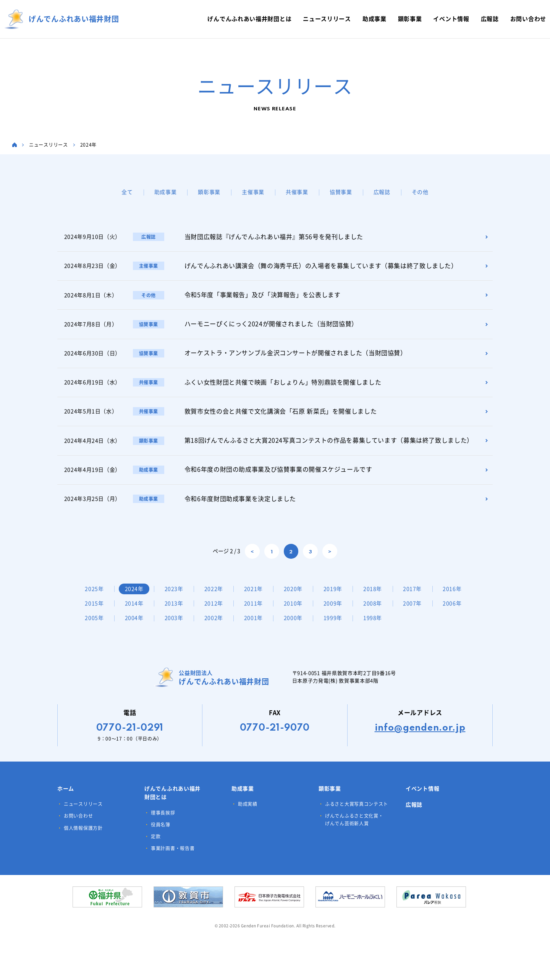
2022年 (216, 598)
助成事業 (166, 192)
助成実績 (248, 828)
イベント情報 (422, 813)
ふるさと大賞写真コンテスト (357, 828)
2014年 (175, 613)
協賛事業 (341, 192)
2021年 (256, 598)
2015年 (135, 613)
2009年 (377, 613)
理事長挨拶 (163, 837)
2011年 (296, 613)
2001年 (336, 627)
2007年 (95, 627)
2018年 (377, 598)
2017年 (417, 598)
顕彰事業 (209, 192)
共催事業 (297, 192)
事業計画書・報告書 (173, 873)
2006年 (135, 627)
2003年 (256, 627)
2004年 (216, 627)
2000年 (377, 627)
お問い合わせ (78, 840)
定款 (156, 860)
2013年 (216, 613)
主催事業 (253, 192)
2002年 (296, 627)
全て (127, 192)
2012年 (256, 613)
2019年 (336, 598)
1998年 (95, 642)
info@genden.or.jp (420, 753)
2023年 (175, 598)
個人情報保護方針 (83, 852)
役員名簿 (161, 849)
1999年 (417, 627)
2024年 (135, 598)
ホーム (66, 813)
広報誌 (382, 192)
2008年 (417, 613)
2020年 (296, 598)
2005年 (175, 627)
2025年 (95, 598)
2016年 (95, 613)
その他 (420, 192)
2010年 (336, 613)
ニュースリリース (83, 828)
